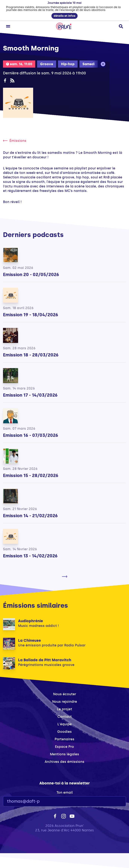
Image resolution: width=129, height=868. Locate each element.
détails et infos (64, 16)
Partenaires (64, 739)
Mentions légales (64, 754)
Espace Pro (64, 747)
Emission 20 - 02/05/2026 (31, 274)
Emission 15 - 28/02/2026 (31, 475)
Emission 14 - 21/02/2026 (30, 516)
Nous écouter (65, 694)
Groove (47, 64)
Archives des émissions (64, 762)
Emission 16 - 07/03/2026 (31, 435)
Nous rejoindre (65, 702)
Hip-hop (68, 64)
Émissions (15, 141)
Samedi (89, 64)
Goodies (64, 732)
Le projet (64, 709)
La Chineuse (29, 640)
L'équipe (65, 724)
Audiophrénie (31, 621)
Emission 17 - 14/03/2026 (30, 395)
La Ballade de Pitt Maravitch (45, 660)
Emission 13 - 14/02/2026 (30, 556)
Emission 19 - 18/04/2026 (31, 315)
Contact (65, 717)
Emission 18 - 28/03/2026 (31, 355)
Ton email (65, 793)
